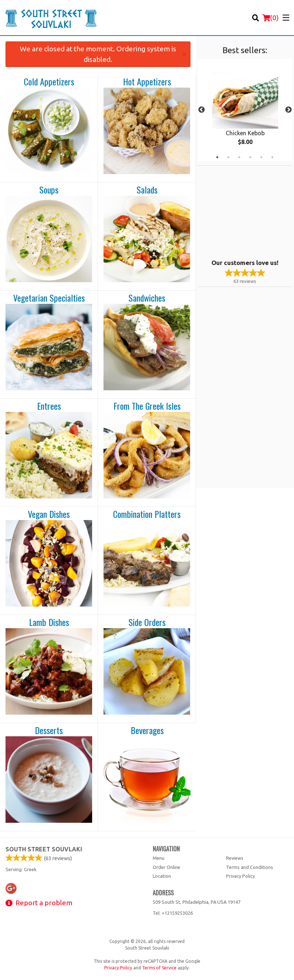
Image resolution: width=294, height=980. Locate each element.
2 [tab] (228, 157)
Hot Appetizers (147, 82)
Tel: (173, 913)
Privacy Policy (240, 876)
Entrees (49, 406)
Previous (202, 110)
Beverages (147, 730)
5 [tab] (261, 157)
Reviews (235, 858)
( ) (271, 18)
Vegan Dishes (49, 514)
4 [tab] (250, 157)
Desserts (49, 730)
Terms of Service (159, 968)
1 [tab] (217, 157)
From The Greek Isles (147, 406)
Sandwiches (147, 298)
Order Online (166, 867)
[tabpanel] (245, 110)
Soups (49, 190)
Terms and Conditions (250, 867)
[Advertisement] (244, 211)
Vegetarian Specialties (49, 298)
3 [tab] (239, 157)
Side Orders (147, 622)
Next (288, 110)
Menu (159, 858)
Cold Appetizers (49, 82)
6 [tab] (272, 157)
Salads (147, 190)
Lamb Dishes (49, 622)
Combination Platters (147, 514)
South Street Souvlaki (44, 849)
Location (162, 876)
